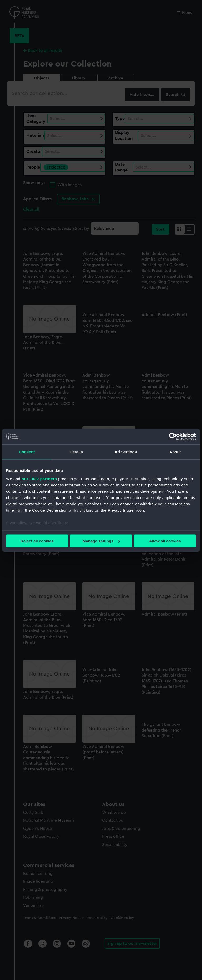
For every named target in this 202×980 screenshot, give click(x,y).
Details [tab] (76, 452)
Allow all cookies (165, 541)
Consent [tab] (27, 452)
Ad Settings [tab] (126, 452)
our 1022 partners (39, 479)
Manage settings (101, 541)
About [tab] (175, 452)
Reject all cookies (37, 541)
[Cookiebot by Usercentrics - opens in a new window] (173, 436)
